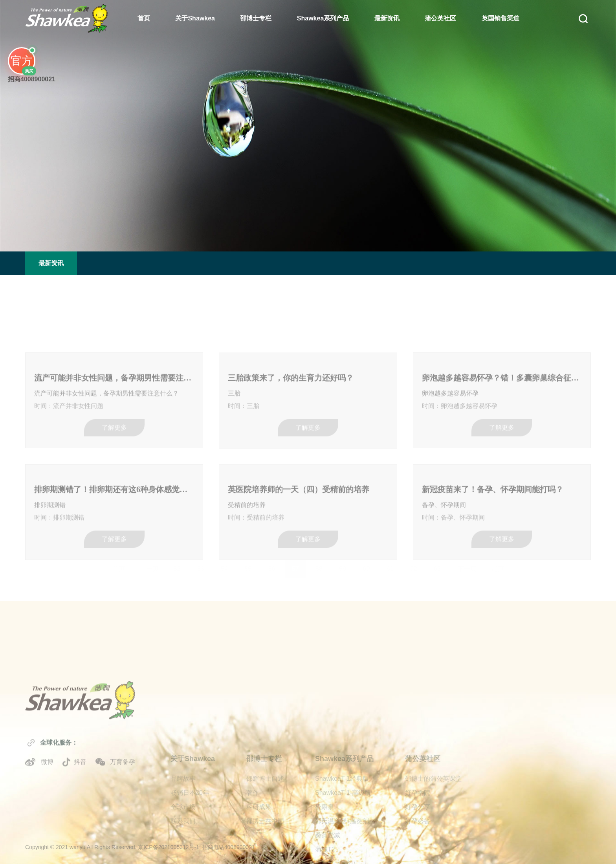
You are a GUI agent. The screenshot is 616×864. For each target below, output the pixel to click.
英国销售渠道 (500, 18)
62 (414, 566)
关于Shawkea (195, 18)
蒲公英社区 (440, 18)
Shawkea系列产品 (323, 18)
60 (367, 566)
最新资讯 (387, 18)
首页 (144, 18)
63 (437, 566)
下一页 (467, 566)
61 (390, 566)
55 (248, 566)
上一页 (149, 566)
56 (272, 566)
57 (295, 566)
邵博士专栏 (256, 18)
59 (343, 566)
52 (177, 566)
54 (224, 566)
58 (319, 566)
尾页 (498, 566)
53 (201, 566)
